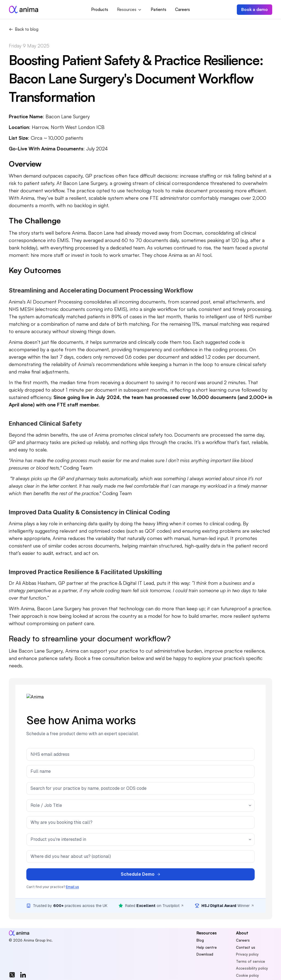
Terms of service (251, 961)
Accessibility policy (252, 968)
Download (205, 954)
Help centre (207, 947)
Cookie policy (247, 975)
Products (100, 9)
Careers (182, 9)
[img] (12, 975)
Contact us (246, 947)
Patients (158, 9)
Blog (200, 940)
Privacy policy (247, 954)
